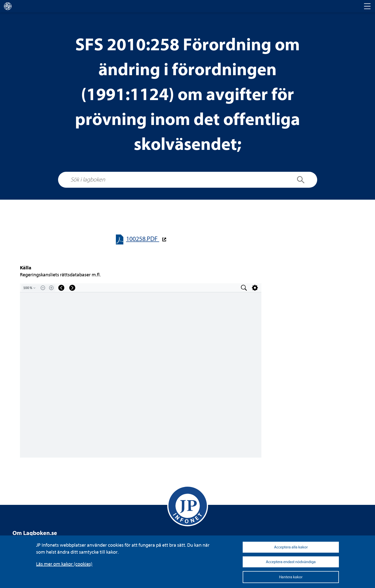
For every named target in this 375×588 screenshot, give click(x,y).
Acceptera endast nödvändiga (291, 562)
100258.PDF (143, 239)
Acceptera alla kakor (291, 547)
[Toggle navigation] (367, 6)
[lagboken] (8, 6)
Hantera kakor (291, 577)
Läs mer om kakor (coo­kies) (64, 564)
